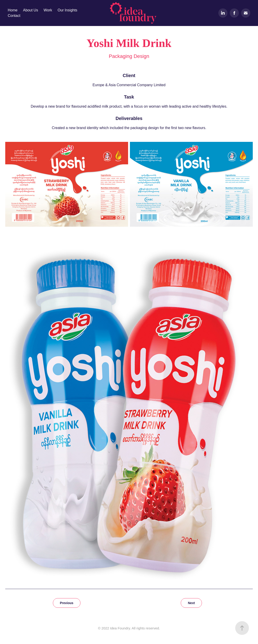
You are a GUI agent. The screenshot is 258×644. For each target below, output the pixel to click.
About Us (31, 10)
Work (48, 10)
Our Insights (67, 10)
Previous (67, 603)
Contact (14, 16)
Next (191, 603)
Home (13, 10)
